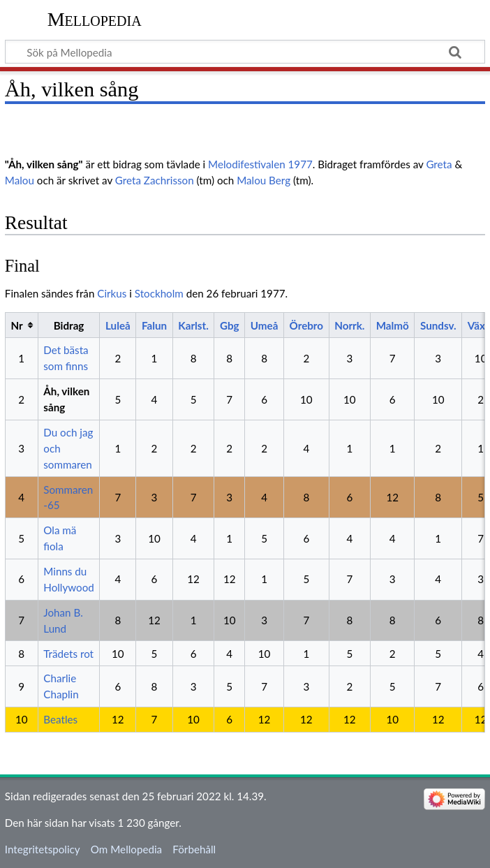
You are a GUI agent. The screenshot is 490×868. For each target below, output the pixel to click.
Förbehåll (194, 849)
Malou (20, 180)
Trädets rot (68, 654)
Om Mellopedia (126, 849)
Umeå (265, 325)
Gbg (230, 325)
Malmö (393, 325)
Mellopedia (95, 19)
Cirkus (112, 293)
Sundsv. (438, 325)
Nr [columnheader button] (16, 325)
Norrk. (349, 325)
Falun (154, 325)
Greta (439, 164)
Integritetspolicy (43, 849)
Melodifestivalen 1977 (260, 164)
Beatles (60, 719)
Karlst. (193, 325)
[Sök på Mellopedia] (245, 52)
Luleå (118, 325)
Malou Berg (263, 180)
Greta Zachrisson (155, 180)
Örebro (307, 325)
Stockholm (159, 293)
